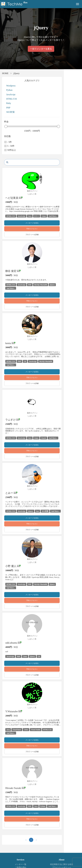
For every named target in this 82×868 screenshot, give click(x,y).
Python (9, 90)
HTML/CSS (12, 99)
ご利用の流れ (21, 849)
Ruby (9, 103)
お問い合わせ (21, 855)
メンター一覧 (21, 846)
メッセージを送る (41, 223)
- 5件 (8, 142)
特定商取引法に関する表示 (62, 846)
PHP (8, 108)
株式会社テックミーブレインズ (17, 858)
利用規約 (62, 852)
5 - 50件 (9, 146)
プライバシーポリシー (62, 849)
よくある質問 (21, 852)
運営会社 (62, 855)
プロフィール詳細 (41, 235)
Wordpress (11, 86)
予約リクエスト (41, 229)
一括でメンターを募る (41, 49)
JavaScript (11, 94)
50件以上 (10, 150)
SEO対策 (10, 112)
